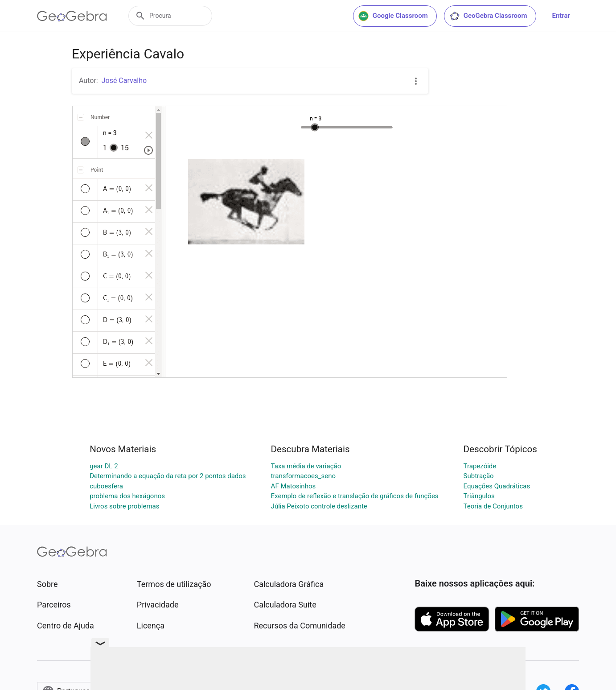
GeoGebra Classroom (488, 16)
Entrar (561, 16)
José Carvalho (124, 81)
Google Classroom (393, 16)
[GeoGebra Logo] (72, 16)
